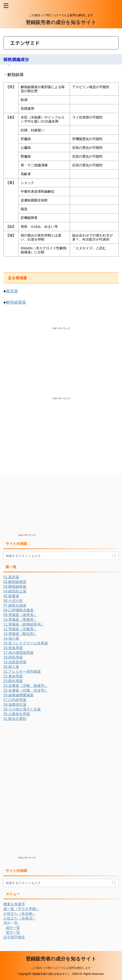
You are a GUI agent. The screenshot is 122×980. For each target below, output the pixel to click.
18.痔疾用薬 (13, 657)
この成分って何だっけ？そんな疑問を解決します (61, 968)
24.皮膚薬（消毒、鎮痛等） (26, 686)
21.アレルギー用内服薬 (22, 672)
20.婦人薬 (11, 667)
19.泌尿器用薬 (15, 662)
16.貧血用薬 (13, 648)
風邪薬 (12, 291)
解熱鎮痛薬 (16, 302)
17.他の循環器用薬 (18, 653)
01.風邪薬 (11, 577)
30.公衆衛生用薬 (17, 714)
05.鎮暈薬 (11, 596)
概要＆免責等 (14, 904)
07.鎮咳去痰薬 (15, 605)
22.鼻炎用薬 (13, 676)
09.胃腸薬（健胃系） (20, 615)
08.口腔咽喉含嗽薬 (18, 610)
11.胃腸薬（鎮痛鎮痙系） (24, 624)
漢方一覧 (13, 932)
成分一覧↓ (11, 923)
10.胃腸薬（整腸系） (20, 620)
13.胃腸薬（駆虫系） (20, 634)
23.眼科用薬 (13, 681)
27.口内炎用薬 (15, 700)
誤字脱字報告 (14, 937)
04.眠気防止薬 (15, 591)
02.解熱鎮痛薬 (15, 582)
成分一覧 (13, 928)
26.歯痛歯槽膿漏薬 (18, 695)
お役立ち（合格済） (20, 918)
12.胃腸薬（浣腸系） (20, 629)
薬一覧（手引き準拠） (21, 909)
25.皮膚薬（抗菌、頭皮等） (26, 690)
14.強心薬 (11, 638)
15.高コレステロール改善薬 (26, 643)
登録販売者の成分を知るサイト (61, 22)
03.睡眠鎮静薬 (15, 587)
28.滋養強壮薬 (15, 705)
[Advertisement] (40, 361)
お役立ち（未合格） (20, 914)
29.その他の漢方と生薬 (22, 709)
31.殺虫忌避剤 (15, 719)
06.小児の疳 (13, 601)
